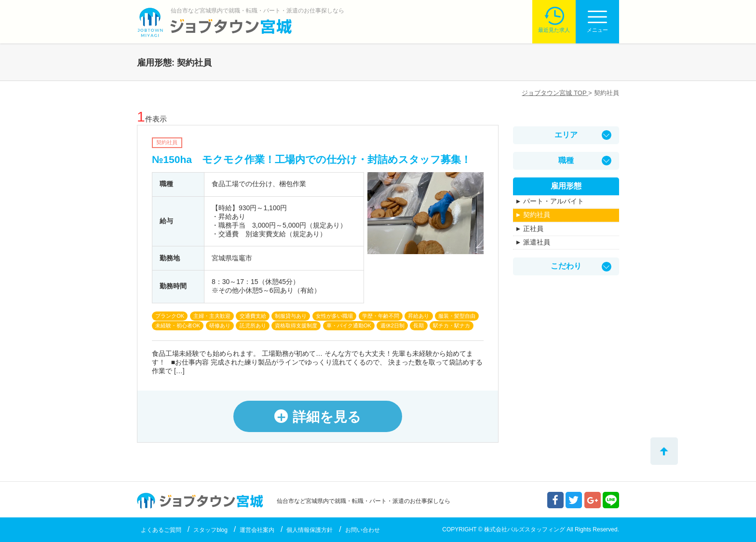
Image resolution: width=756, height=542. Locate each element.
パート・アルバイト (553, 201)
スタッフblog (210, 530)
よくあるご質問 (161, 530)
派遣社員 (537, 242)
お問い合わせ (363, 530)
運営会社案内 (257, 530)
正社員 (533, 229)
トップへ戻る (664, 451)
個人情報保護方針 (310, 530)
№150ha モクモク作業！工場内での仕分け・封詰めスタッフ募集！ (311, 159)
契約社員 (537, 215)
